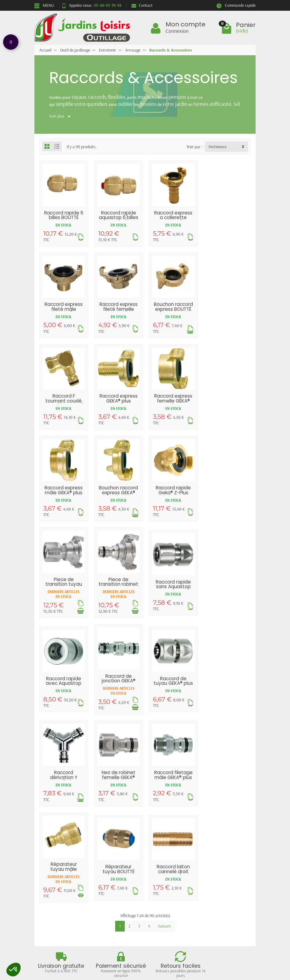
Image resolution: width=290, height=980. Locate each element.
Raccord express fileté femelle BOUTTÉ (64, 308)
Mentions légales (167, 847)
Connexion (177, 31)
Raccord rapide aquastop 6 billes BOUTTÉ (118, 217)
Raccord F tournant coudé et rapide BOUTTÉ (172, 308)
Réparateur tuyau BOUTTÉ (172, 683)
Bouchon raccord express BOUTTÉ (118, 306)
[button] (14, 970)
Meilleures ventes (112, 862)
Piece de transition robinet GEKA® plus (118, 491)
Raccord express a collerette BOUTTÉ (172, 217)
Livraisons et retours (58, 847)
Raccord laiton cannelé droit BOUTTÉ (227, 685)
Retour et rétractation (145, 903)
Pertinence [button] (217, 147)
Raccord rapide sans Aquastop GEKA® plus (172, 493)
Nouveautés (108, 855)
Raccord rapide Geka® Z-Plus (227, 397)
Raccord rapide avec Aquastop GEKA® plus (227, 493)
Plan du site (163, 855)
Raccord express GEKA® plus (227, 306)
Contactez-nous (166, 862)
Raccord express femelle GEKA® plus (64, 399)
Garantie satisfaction (58, 855)
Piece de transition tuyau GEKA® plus (63, 491)
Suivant (164, 740)
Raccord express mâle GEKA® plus (118, 397)
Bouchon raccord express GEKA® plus (172, 399)
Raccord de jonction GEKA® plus (64, 587)
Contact (142, 5)
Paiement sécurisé (55, 862)
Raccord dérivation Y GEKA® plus (172, 589)
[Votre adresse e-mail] (147, 933)
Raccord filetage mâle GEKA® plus (63, 683)
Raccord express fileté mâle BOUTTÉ (227, 217)
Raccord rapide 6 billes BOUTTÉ (63, 214)
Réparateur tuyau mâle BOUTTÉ (118, 683)
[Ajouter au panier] (80, 517)
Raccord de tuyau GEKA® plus (118, 587)
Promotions (107, 847)
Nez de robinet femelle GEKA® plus (227, 589)
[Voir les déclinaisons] (135, 709)
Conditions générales (58, 870)
